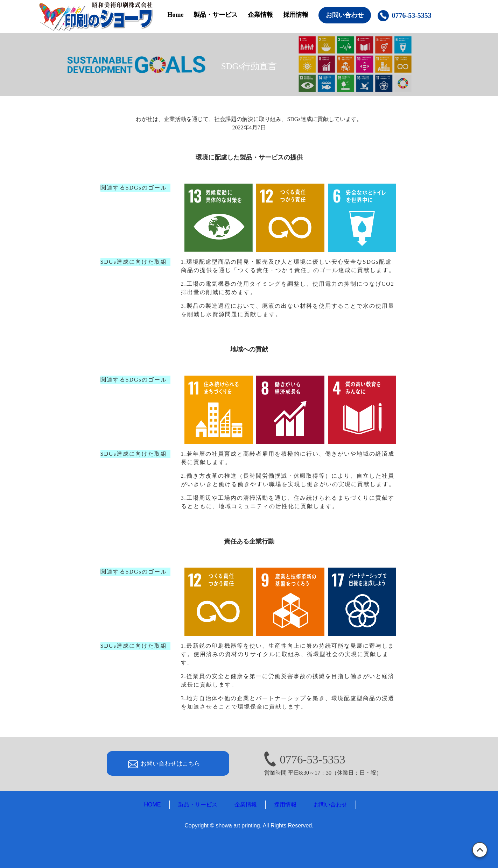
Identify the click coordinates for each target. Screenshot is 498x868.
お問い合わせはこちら (170, 764)
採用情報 (296, 15)
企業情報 (260, 15)
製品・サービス (216, 15)
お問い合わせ (345, 15)
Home (176, 15)
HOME (153, 805)
